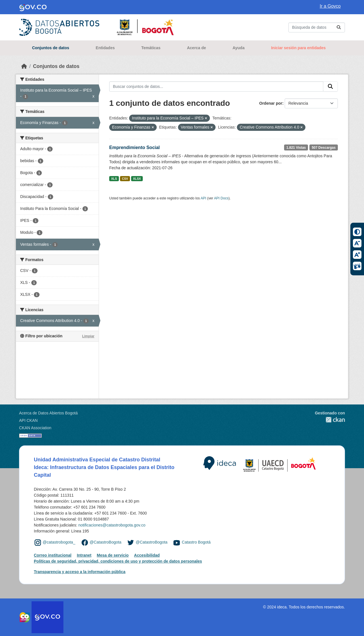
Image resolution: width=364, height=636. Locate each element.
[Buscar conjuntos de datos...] (317, 27)
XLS (114, 179)
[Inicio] (24, 66)
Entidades (105, 48)
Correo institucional (53, 555)
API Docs (221, 198)
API (203, 198)
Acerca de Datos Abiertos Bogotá (48, 413)
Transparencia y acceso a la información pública (80, 572)
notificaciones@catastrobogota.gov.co (112, 525)
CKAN (330, 420)
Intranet (84, 555)
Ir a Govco (330, 6)
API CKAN (28, 420)
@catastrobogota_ (59, 542)
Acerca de (196, 48)
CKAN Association (35, 428)
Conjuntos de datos (51, 48)
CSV (125, 179)
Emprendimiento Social (135, 147)
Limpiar (88, 336)
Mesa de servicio (113, 555)
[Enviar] (339, 27)
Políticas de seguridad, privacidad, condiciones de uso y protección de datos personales (118, 561)
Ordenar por (271, 103)
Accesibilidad (147, 555)
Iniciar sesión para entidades (298, 48)
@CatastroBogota (106, 542)
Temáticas (151, 48)
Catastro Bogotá (196, 542)
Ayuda (239, 48)
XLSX (137, 179)
